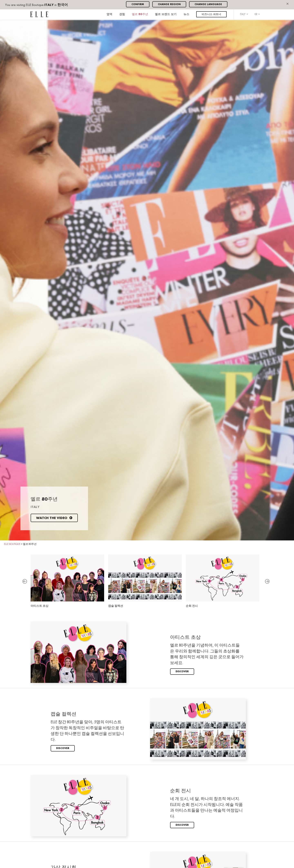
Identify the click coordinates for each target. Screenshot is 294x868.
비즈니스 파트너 (211, 14)
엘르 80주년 (140, 14)
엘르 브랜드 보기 (166, 14)
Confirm (138, 4)
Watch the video (54, 518)
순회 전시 (223, 581)
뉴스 (186, 14)
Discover (182, 672)
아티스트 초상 (67, 581)
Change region (169, 4)
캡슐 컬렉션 (145, 581)
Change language (208, 4)
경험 (122, 14)
